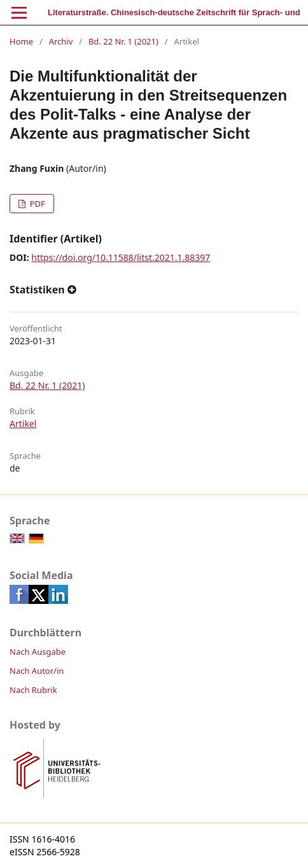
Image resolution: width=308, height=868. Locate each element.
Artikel (23, 423)
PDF (36, 204)
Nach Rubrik (33, 690)
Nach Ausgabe (38, 652)
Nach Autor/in (37, 671)
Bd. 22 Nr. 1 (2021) (123, 41)
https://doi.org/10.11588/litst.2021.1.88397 (121, 257)
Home (21, 41)
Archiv (61, 41)
